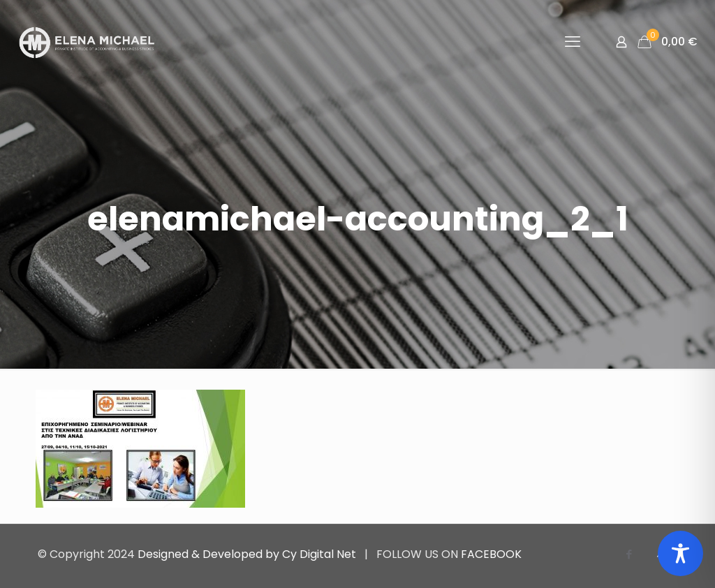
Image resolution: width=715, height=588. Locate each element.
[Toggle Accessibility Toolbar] (680, 553)
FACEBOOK (491, 554)
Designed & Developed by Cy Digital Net (248, 554)
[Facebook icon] (629, 554)
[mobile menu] (573, 42)
